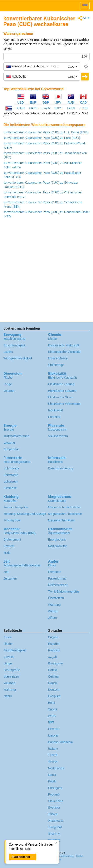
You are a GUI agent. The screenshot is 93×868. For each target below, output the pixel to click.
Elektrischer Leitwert (62, 391)
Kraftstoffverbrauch (16, 436)
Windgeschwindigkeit (18, 358)
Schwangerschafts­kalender (22, 565)
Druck (52, 565)
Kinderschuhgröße (16, 507)
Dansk (53, 683)
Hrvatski (54, 729)
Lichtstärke (11, 475)
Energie (9, 430)
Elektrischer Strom (61, 397)
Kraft (7, 553)
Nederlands (56, 768)
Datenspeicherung (61, 468)
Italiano (53, 749)
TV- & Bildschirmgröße (64, 592)
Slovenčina (56, 801)
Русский (54, 794)
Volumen (9, 391)
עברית (52, 716)
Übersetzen (56, 598)
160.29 (58, 108)
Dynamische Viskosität (64, 345)
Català (53, 670)
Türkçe (53, 814)
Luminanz (10, 488)
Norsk (52, 775)
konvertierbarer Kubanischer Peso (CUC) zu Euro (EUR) (42, 138)
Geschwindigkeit (14, 345)
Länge (8, 384)
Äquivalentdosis (59, 533)
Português (55, 788)
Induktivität (56, 410)
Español (54, 644)
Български (56, 663)
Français (54, 650)
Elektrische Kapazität (63, 378)
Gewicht (9, 546)
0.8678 (33, 108)
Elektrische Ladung (61, 384)
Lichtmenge (11, 468)
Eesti (52, 703)
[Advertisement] (46, 271)
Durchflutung (57, 501)
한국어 (53, 762)
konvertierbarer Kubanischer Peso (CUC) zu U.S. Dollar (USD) (46, 132)
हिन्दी (51, 722)
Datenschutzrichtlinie (63, 856)
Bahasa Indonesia (61, 742)
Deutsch (54, 690)
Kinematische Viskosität (64, 352)
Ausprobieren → (22, 857)
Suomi (53, 709)
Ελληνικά (54, 696)
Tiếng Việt (55, 827)
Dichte (53, 339)
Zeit (6, 572)
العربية (53, 657)
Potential (54, 417)
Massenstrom (57, 430)
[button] (42, 66)
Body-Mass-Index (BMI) (19, 533)
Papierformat (57, 578)
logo (46, 6)
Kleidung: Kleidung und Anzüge (25, 514)
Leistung (9, 443)
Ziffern (53, 618)
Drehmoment (12, 540)
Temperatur (11, 449)
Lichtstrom (10, 481)
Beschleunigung (14, 339)
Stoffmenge (56, 365)
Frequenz (55, 572)
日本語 (53, 755)
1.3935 (83, 108)
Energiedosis (57, 540)
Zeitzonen (10, 578)
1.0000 (21, 108)
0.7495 (46, 108)
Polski (52, 781)
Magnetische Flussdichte (65, 514)
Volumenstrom (58, 436)
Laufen (8, 352)
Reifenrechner (58, 585)
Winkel (53, 611)
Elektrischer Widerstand (64, 404)
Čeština (53, 676)
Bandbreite (56, 462)
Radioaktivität (57, 546)
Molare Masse (58, 358)
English (53, 637)
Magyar (53, 735)
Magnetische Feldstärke (65, 507)
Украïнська (56, 821)
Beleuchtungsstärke (17, 462)
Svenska (54, 808)
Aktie (84, 18)
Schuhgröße (12, 520)
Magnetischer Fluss (62, 520)
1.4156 (71, 108)
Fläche (8, 378)
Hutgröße (10, 501)
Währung (55, 605)
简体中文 (54, 834)
